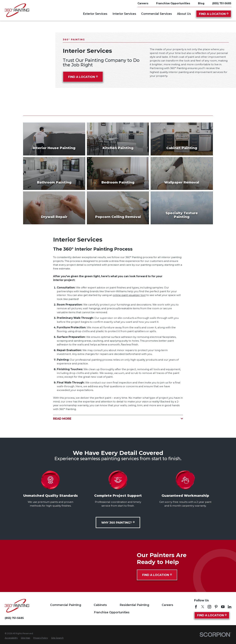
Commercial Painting (66, 605)
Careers (143, 3)
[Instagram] (209, 607)
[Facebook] (196, 607)
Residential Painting (134, 605)
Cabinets (100, 605)
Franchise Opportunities (173, 3)
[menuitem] (11, 638)
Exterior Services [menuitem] (95, 14)
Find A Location (214, 14)
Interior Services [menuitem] (124, 14)
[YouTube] (223, 607)
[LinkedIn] (230, 607)
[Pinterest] (216, 607)
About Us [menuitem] (184, 14)
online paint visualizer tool (129, 295)
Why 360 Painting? (118, 523)
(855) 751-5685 (222, 3)
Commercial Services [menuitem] (157, 14)
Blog (201, 3)
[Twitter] (203, 607)
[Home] (17, 10)
